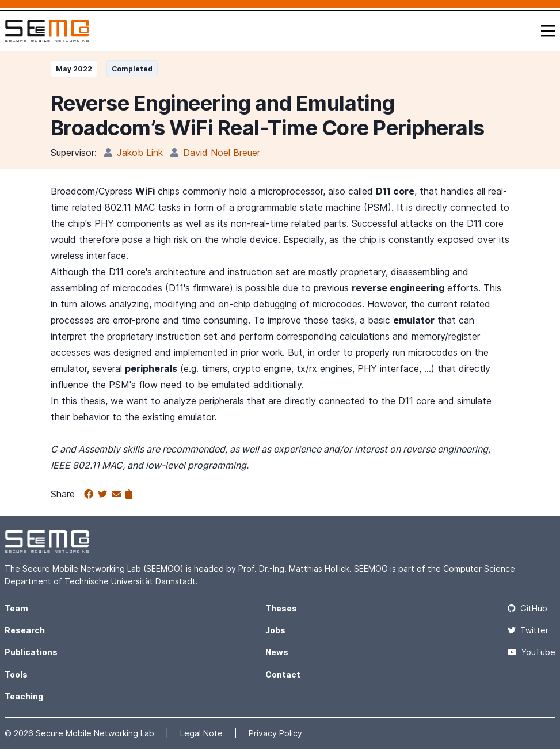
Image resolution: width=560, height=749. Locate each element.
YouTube (532, 652)
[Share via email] (119, 495)
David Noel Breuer (222, 153)
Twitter (528, 630)
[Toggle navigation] (548, 31)
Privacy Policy (275, 733)
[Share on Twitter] (105, 495)
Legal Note (203, 733)
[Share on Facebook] (91, 495)
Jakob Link (140, 153)
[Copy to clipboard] (129, 495)
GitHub (527, 608)
